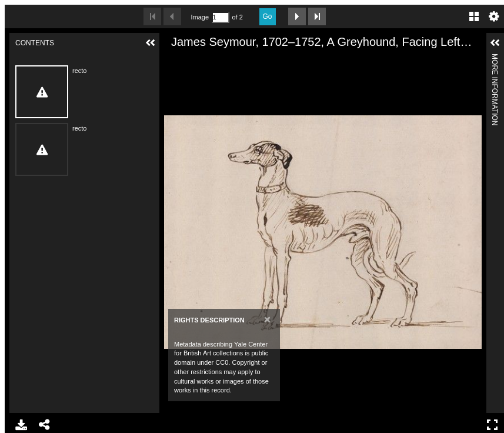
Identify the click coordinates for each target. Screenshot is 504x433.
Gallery (474, 16)
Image (200, 17)
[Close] (267, 319)
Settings (494, 16)
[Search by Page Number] (221, 17)
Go (268, 16)
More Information (495, 59)
